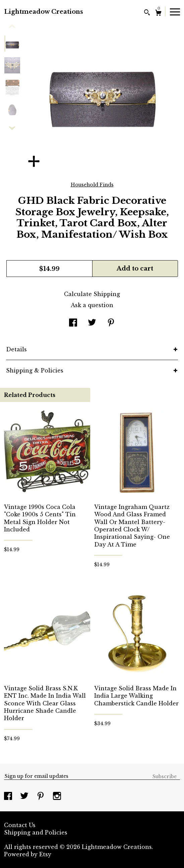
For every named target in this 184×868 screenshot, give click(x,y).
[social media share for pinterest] (111, 323)
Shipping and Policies (36, 832)
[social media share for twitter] (92, 323)
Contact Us (20, 825)
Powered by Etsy (28, 854)
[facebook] (9, 797)
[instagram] (57, 797)
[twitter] (25, 797)
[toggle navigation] (175, 11)
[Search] (147, 13)
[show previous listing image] (12, 26)
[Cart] (158, 14)
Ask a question (92, 305)
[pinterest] (41, 797)
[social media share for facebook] (73, 323)
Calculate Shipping (92, 294)
